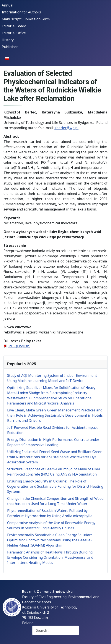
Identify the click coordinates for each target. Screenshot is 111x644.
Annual (8, 5)
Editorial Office (14, 33)
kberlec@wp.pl (66, 128)
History (8, 40)
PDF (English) (17, 346)
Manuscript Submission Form (26, 19)
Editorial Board (14, 26)
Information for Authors (21, 12)
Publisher (10, 47)
